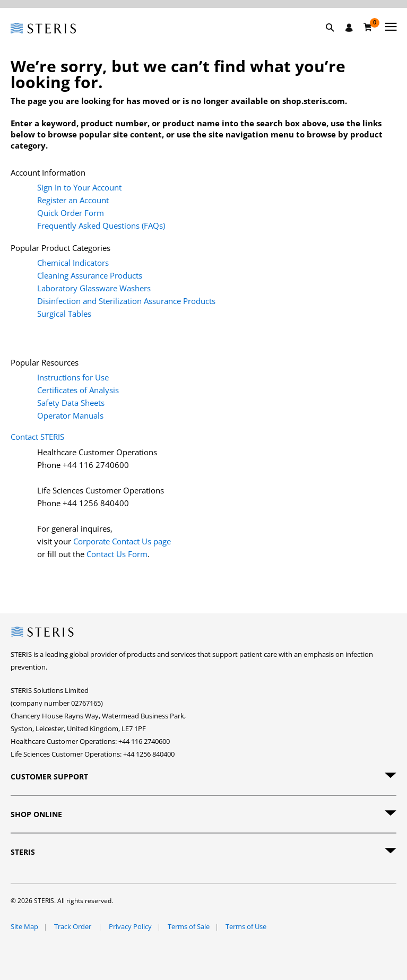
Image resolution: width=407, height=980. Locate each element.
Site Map (24, 926)
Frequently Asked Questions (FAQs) (101, 226)
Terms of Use (246, 926)
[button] (335, 40)
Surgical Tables (64, 314)
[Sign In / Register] (349, 28)
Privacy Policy (130, 926)
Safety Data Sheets (71, 403)
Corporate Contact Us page (122, 541)
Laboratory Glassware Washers (94, 288)
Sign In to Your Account (79, 187)
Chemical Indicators (73, 263)
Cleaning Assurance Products (90, 275)
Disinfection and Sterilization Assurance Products (126, 301)
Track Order (73, 926)
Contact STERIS (37, 437)
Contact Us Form (117, 554)
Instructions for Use (73, 377)
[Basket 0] (368, 27)
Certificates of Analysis (78, 390)
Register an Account (73, 200)
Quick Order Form (71, 213)
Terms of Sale (189, 926)
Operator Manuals (70, 415)
